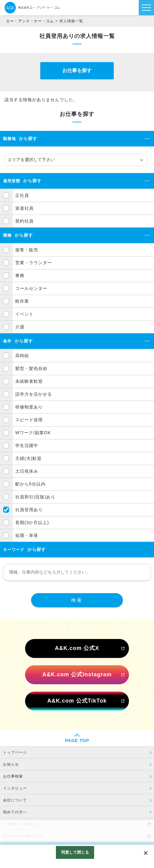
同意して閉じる (75, 852)
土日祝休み (27, 471)
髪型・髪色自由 (31, 368)
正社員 (22, 195)
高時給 (22, 356)
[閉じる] (146, 853)
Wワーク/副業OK (33, 433)
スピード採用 (29, 420)
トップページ (15, 752)
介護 (20, 327)
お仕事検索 (13, 776)
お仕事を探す (77, 70)
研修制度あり (29, 407)
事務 (20, 275)
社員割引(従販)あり (35, 497)
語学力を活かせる (34, 394)
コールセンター (31, 288)
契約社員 (24, 221)
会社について (15, 800)
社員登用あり (29, 510)
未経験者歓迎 (29, 381)
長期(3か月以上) (32, 523)
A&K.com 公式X (77, 648)
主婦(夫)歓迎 (28, 458)
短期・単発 (27, 535)
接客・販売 (27, 250)
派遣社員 (24, 208)
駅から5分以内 (30, 484)
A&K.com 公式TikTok (77, 701)
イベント (24, 314)
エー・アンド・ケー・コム (30, 21)
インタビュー (15, 788)
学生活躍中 (27, 445)
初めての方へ (15, 812)
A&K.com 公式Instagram (77, 674)
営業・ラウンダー (34, 263)
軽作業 (22, 301)
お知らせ (11, 764)
